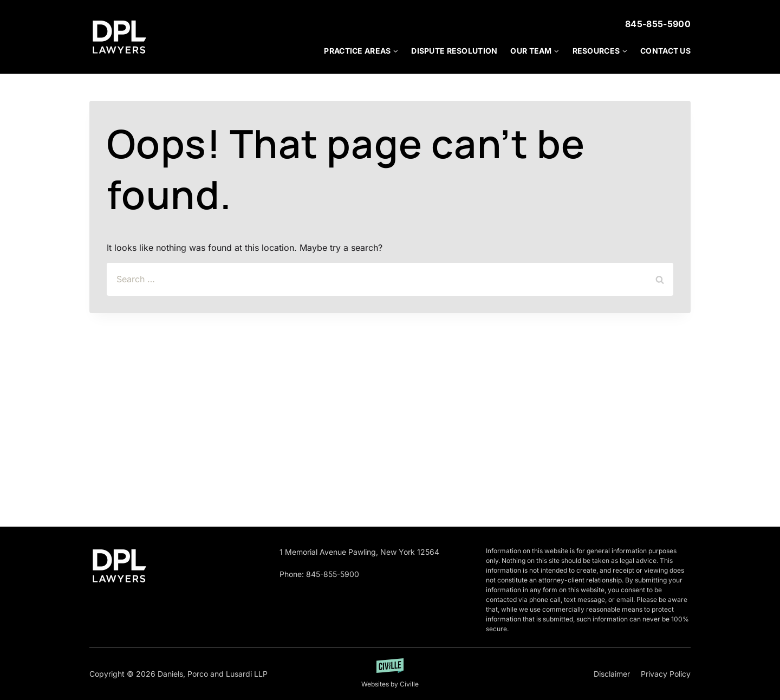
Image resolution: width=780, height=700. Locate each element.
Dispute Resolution (454, 51)
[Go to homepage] (119, 566)
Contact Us (665, 51)
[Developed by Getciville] (390, 674)
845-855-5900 (658, 24)
